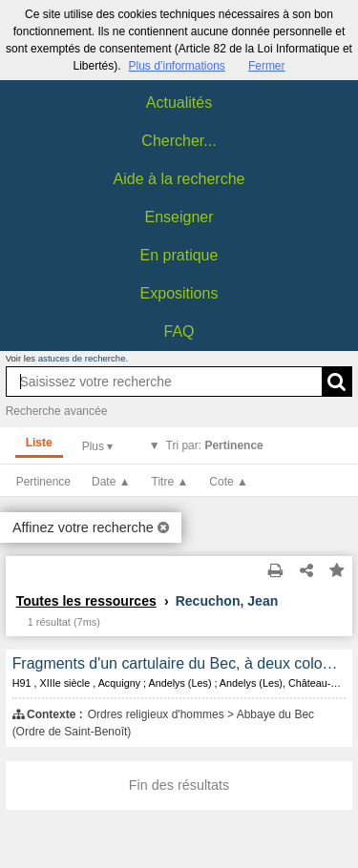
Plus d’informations (176, 66)
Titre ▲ (170, 482)
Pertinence (43, 482)
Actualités (179, 103)
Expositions (179, 293)
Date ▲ (111, 482)
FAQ (179, 331)
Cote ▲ (229, 482)
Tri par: (215, 445)
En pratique (179, 255)
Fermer (267, 66)
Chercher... (179, 141)
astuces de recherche (82, 358)
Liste (39, 443)
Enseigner (179, 217)
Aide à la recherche (179, 179)
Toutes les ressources (86, 601)
